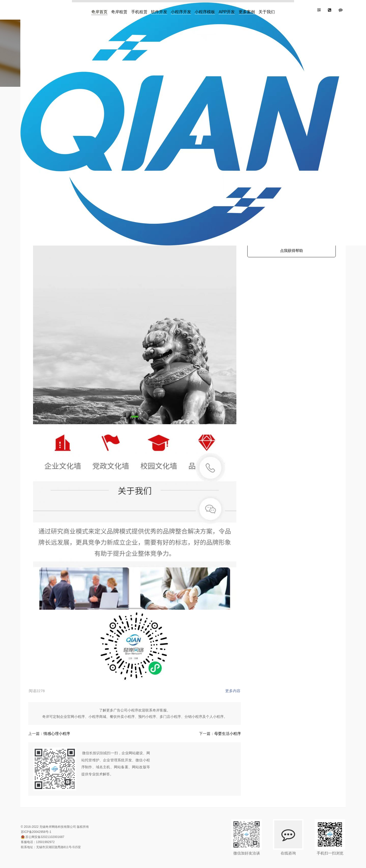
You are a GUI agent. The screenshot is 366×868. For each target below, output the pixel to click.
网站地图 (50, 862)
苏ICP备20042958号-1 (38, 818)
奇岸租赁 (119, 10)
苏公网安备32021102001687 (47, 823)
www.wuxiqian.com (131, 131)
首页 (45, 104)
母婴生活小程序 (214, 720)
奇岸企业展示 (101, 131)
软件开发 (159, 10)
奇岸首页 (99, 10)
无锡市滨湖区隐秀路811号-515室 (60, 833)
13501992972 (47, 828)
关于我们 (267, 10)
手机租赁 (139, 10)
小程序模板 (205, 10)
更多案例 (247, 10)
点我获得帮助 (289, 253)
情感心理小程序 (60, 720)
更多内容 (219, 677)
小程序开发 (181, 10)
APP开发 (227, 10)
